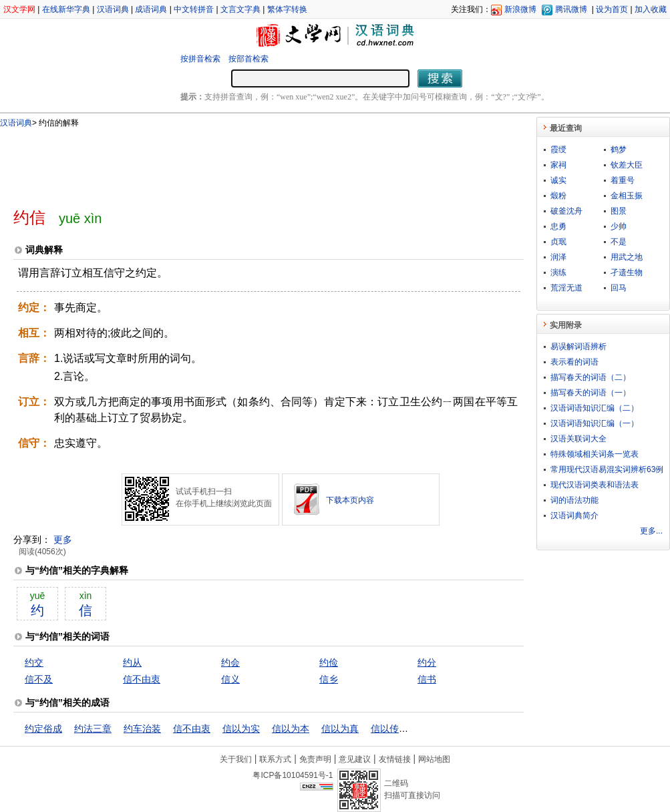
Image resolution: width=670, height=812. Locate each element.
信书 (427, 679)
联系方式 (275, 759)
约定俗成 (43, 729)
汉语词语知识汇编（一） (595, 423)
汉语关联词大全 (578, 439)
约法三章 (93, 729)
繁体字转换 (287, 9)
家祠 (558, 165)
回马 (619, 288)
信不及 (39, 679)
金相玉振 (627, 196)
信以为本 (291, 729)
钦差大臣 (627, 165)
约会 (230, 662)
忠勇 (558, 226)
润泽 (558, 257)
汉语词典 (113, 9)
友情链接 (395, 759)
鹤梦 (619, 150)
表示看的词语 (574, 362)
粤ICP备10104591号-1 (293, 775)
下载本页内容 (350, 500)
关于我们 (236, 759)
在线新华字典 (66, 9)
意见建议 (355, 759)
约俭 (329, 662)
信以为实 (241, 729)
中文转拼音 (194, 9)
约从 (132, 662)
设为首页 (612, 9)
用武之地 (627, 257)
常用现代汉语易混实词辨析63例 (607, 469)
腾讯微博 (571, 9)
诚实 (558, 180)
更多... (651, 531)
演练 (558, 272)
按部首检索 (248, 59)
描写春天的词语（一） (591, 393)
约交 (34, 662)
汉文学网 (19, 9)
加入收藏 (651, 9)
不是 (619, 242)
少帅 (619, 226)
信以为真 (340, 729)
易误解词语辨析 (578, 347)
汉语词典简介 (574, 516)
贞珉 (558, 242)
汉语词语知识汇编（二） (595, 408)
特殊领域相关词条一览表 (595, 454)
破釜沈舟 (566, 211)
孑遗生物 (627, 272)
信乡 (329, 679)
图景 (619, 211)
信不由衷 (142, 679)
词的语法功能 (574, 500)
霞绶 (558, 150)
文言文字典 (240, 9)
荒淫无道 (566, 288)
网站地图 (434, 759)
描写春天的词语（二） (591, 377)
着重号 (623, 180)
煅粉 (558, 196)
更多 (63, 540)
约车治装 (142, 729)
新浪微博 (520, 9)
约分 (427, 662)
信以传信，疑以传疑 (413, 729)
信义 (230, 679)
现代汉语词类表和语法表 (595, 485)
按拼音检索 (200, 59)
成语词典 (151, 9)
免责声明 (315, 759)
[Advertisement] (246, 162)
